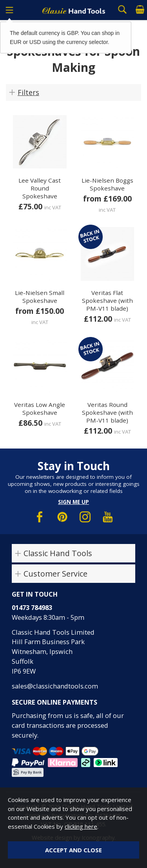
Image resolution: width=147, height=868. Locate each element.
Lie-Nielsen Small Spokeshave (40, 297)
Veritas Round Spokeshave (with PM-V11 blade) (107, 412)
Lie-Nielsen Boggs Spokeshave (107, 184)
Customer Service (55, 574)
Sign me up (73, 502)
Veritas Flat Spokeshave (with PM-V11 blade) (107, 300)
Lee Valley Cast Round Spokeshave (40, 188)
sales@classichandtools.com (55, 686)
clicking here (81, 826)
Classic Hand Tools (58, 553)
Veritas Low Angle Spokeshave (40, 408)
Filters (28, 92)
